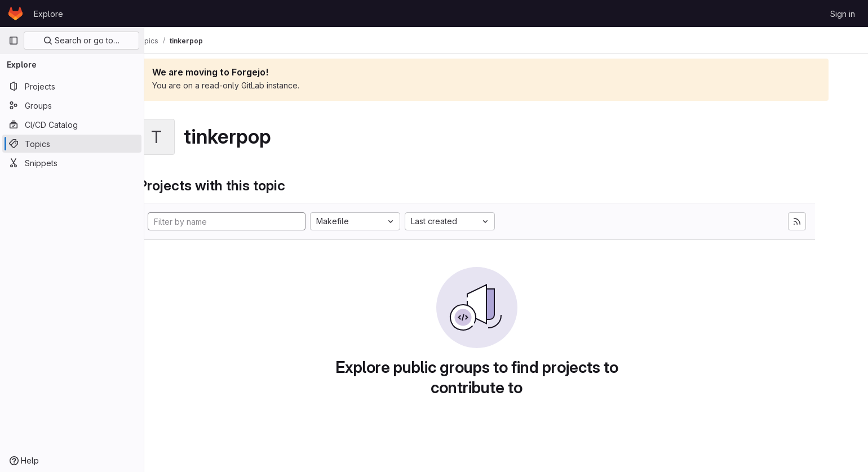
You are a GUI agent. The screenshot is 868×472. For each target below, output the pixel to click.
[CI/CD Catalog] (72, 124)
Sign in (843, 14)
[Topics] (72, 144)
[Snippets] (72, 163)
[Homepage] (15, 14)
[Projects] (72, 86)
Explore (48, 14)
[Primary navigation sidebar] (14, 41)
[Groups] (72, 105)
